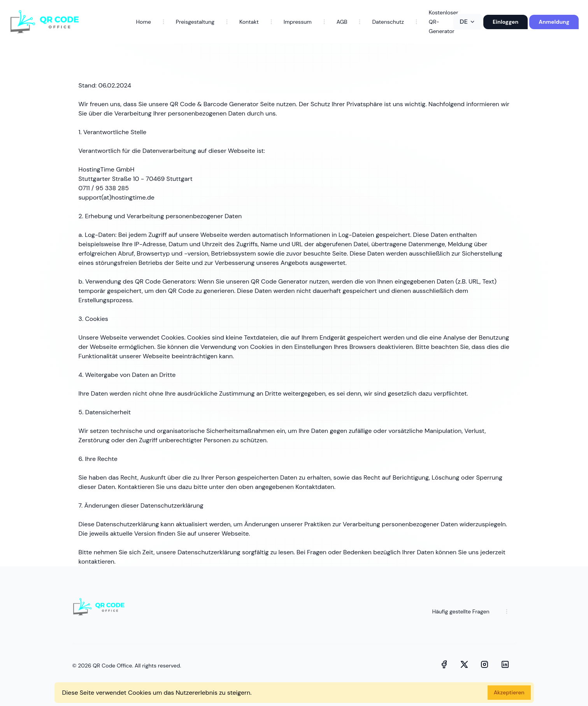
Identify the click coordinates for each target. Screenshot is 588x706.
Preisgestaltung (195, 22)
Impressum (298, 22)
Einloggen (506, 22)
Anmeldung (554, 22)
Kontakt (249, 22)
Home (144, 22)
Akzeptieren (509, 692)
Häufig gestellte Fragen (461, 611)
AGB (342, 22)
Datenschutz (388, 22)
